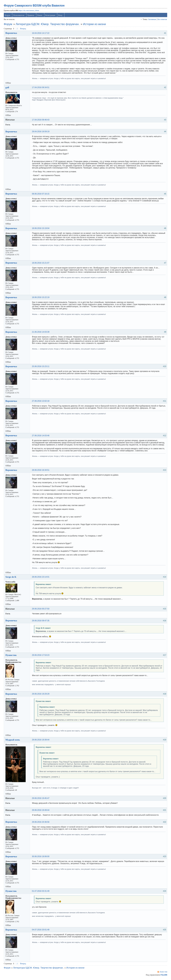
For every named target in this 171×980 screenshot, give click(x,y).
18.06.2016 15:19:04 (41, 229)
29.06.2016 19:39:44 (41, 740)
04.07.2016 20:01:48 (41, 930)
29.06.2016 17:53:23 (41, 656)
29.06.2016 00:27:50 (41, 609)
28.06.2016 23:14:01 (41, 578)
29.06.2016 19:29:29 (41, 694)
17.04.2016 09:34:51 (41, 88)
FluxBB (164, 976)
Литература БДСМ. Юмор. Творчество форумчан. (48, 25)
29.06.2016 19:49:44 (41, 811)
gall (8, 88)
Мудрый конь (13, 740)
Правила (31, 16)
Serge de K (11, 577)
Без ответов (162, 20)
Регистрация (51, 16)
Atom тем (163, 972)
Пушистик (11, 656)
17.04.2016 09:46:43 (41, 120)
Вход (61, 16)
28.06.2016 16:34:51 (41, 471)
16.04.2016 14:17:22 (41, 34)
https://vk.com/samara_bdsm (29, 11)
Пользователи (19, 16)
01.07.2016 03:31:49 (41, 892)
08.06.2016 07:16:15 (41, 194)
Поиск (40, 16)
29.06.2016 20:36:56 (41, 823)
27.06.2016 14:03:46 (41, 436)
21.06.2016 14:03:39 (41, 333)
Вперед (23, 29)
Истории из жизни (95, 25)
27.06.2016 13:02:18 (41, 402)
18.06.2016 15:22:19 (41, 298)
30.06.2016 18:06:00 (41, 857)
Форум (8, 16)
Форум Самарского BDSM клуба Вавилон (34, 6)
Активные (152, 20)
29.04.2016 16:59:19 (41, 132)
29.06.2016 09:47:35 (41, 621)
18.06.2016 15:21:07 (41, 263)
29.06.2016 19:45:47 (41, 799)
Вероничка (11, 34)
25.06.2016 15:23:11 (41, 367)
